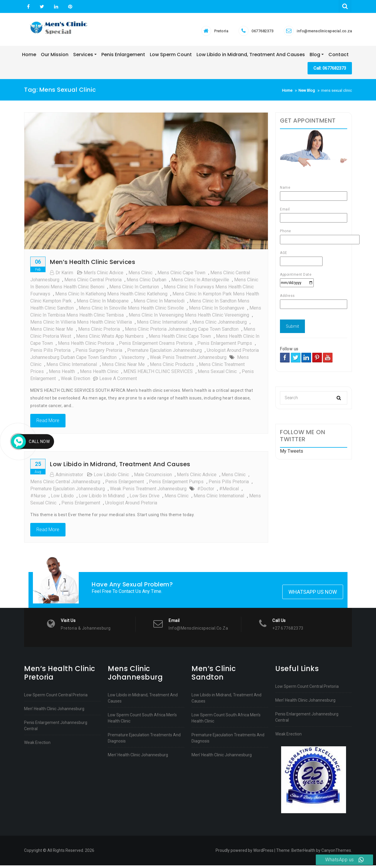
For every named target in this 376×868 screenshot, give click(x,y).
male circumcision (153, 477)
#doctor (206, 491)
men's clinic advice (104, 275)
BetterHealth (303, 853)
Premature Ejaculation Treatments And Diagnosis (144, 741)
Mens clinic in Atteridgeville (200, 282)
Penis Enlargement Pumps (225, 345)
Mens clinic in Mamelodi (159, 303)
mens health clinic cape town (180, 338)
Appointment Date (297, 281)
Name (314, 194)
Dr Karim (62, 275)
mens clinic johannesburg (220, 324)
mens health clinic (99, 373)
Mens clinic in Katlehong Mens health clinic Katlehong (111, 296)
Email (314, 216)
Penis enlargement (81, 505)
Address (314, 302)
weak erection (75, 381)
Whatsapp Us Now (313, 594)
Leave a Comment (118, 381)
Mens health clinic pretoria (86, 345)
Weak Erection (37, 745)
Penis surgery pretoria (99, 352)
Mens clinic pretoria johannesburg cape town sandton (182, 331)
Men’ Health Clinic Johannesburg (54, 711)
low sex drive (145, 498)
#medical (229, 491)
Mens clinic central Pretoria (93, 282)
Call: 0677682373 (330, 70)
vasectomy (133, 359)
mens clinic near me (52, 331)
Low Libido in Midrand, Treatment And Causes (120, 466)
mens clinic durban (146, 282)
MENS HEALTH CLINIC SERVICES (158, 373)
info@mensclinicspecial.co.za (324, 32)
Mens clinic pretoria (99, 331)
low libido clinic (111, 477)
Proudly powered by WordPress (245, 853)
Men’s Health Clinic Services (93, 264)
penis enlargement (125, 484)
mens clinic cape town (181, 275)
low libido (62, 498)
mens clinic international (162, 324)
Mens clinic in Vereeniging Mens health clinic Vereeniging (189, 317)
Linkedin (56, 7)
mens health (62, 373)
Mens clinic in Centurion (134, 289)
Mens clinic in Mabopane (103, 303)
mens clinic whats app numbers (110, 338)
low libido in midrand (102, 498)
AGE (301, 259)
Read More (48, 423)
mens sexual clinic (217, 373)
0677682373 (262, 32)
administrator (67, 477)
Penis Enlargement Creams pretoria (156, 345)
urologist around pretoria (131, 505)
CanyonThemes (336, 853)
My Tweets (292, 453)
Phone (314, 237)
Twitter (42, 7)
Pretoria (221, 32)
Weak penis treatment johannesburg (188, 359)
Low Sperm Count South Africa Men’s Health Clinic (142, 721)
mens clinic (140, 275)
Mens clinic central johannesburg (65, 484)
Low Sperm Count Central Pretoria (56, 698)
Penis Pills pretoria (50, 352)
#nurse (38, 498)
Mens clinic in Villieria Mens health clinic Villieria (81, 324)
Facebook (28, 7)
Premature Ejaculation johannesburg (164, 352)
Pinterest (69, 7)
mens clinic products (172, 366)
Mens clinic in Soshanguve (217, 310)
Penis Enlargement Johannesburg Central (56, 728)
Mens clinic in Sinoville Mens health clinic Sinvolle (131, 310)
